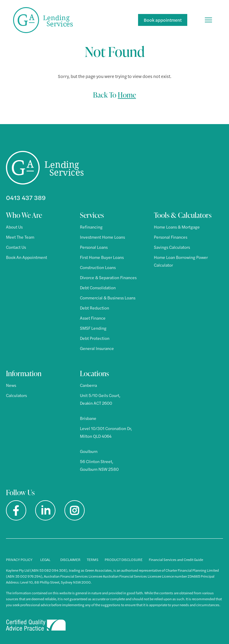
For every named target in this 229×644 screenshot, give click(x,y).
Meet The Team (20, 237)
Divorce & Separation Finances (108, 277)
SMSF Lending (93, 328)
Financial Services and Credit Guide (176, 559)
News (11, 385)
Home (127, 95)
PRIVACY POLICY (19, 559)
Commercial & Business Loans (108, 298)
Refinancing (91, 227)
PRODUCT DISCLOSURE (124, 559)
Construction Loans (98, 267)
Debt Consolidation (98, 287)
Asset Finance (93, 318)
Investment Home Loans (102, 237)
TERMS (93, 559)
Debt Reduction (95, 308)
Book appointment (163, 20)
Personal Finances (171, 237)
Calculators (16, 395)
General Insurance (97, 348)
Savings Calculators (172, 247)
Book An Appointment (27, 257)
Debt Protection (95, 338)
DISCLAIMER (70, 559)
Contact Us (16, 247)
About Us (14, 227)
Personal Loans (94, 247)
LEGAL (45, 559)
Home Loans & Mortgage (177, 227)
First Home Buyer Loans (102, 257)
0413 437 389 (26, 197)
